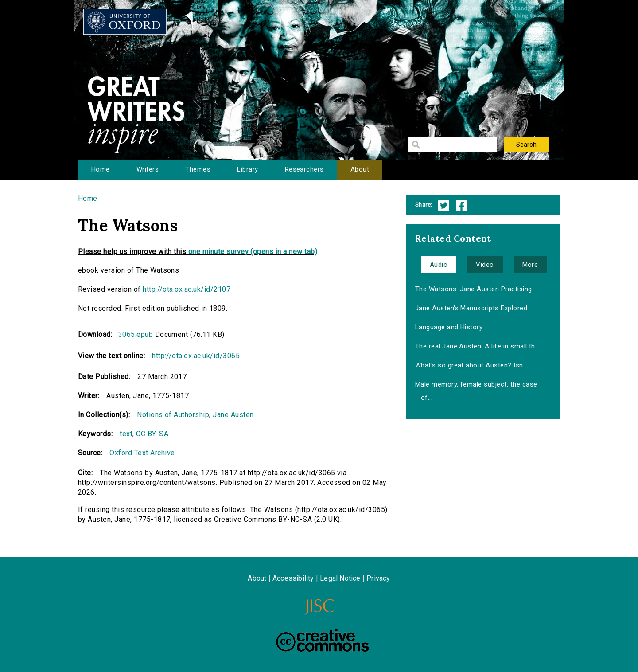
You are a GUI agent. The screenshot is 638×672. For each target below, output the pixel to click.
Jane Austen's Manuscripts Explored (471, 308)
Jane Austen (233, 415)
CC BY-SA (152, 434)
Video (485, 265)
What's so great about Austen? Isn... (471, 365)
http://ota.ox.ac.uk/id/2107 (187, 289)
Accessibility (293, 578)
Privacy (378, 578)
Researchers (304, 169)
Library (247, 169)
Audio (439, 265)
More (530, 265)
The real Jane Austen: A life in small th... (478, 346)
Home (101, 169)
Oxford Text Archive (142, 453)
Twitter (444, 205)
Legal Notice (340, 578)
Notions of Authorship (173, 415)
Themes (198, 169)
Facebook (461, 205)
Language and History (449, 327)
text (126, 434)
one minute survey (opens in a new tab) (253, 252)
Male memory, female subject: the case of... (476, 391)
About (360, 169)
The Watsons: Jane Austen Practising (474, 289)
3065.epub (136, 334)
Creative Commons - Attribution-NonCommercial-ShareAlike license (323, 641)
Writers (148, 169)
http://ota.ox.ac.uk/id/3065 (196, 356)
